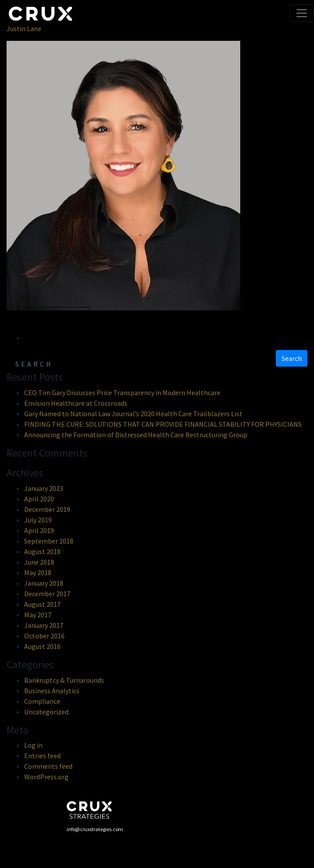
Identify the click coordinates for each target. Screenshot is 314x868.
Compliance (42, 701)
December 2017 (47, 594)
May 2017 (38, 615)
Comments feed (48, 766)
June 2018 (39, 562)
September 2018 (49, 541)
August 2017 (42, 604)
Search (292, 358)
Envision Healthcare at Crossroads (76, 403)
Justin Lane (24, 29)
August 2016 (42, 646)
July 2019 (38, 520)
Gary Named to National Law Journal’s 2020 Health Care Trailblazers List (133, 414)
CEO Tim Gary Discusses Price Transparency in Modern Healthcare (122, 393)
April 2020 (39, 499)
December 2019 (47, 509)
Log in (33, 745)
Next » (46, 338)
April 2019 (39, 530)
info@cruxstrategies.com (95, 829)
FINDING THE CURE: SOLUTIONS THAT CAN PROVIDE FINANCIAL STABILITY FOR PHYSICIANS (163, 424)
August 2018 (42, 551)
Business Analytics (52, 691)
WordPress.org (46, 777)
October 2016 (44, 636)
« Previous (56, 316)
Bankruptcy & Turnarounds (64, 680)
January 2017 (44, 625)
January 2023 (44, 488)
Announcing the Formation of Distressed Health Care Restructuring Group (136, 435)
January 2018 (44, 583)
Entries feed (42, 756)
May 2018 (38, 573)
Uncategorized (46, 712)
